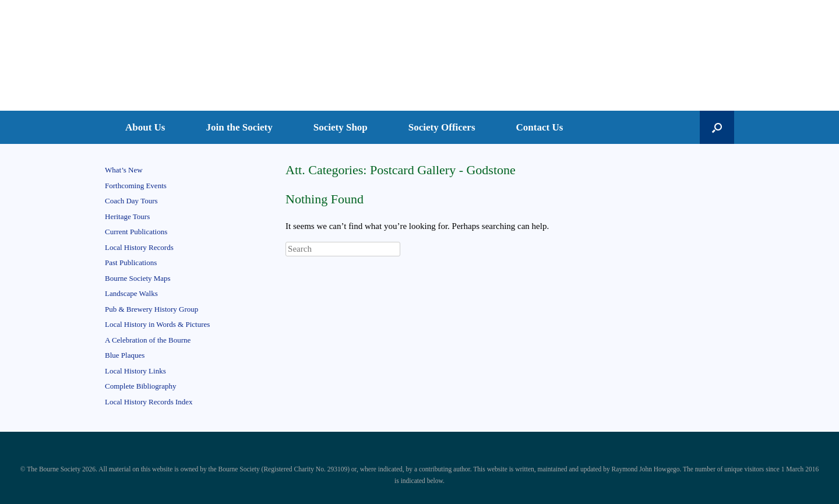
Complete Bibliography (140, 386)
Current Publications (136, 232)
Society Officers (442, 127)
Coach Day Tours (131, 201)
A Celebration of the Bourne (148, 340)
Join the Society (239, 127)
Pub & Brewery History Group (151, 309)
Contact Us (540, 127)
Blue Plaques (125, 355)
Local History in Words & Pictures (157, 324)
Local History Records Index (149, 402)
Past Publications (131, 262)
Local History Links (135, 371)
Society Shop (341, 127)
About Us (145, 127)
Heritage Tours (127, 216)
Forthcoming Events (136, 186)
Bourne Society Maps (138, 278)
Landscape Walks (131, 293)
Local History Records (139, 247)
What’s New (124, 170)
